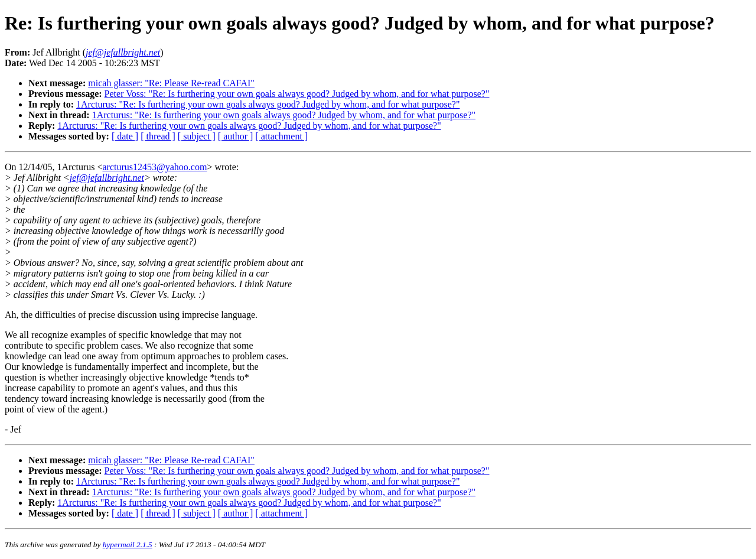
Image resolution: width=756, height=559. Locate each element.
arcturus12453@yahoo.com (154, 167)
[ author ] (236, 136)
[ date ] (125, 136)
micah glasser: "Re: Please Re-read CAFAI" (171, 83)
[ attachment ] (281, 136)
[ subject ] (197, 136)
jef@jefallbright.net (107, 178)
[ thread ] (158, 136)
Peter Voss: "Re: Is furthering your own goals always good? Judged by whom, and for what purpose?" (297, 94)
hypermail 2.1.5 (128, 545)
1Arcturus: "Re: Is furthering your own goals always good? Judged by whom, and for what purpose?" (268, 104)
